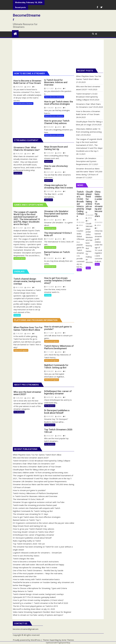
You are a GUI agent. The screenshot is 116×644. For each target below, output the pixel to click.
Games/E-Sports (20, 258)
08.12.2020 (18, 287)
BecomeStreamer (27, 17)
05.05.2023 (18, 154)
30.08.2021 (49, 371)
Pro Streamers (19, 412)
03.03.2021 (49, 416)
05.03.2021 (49, 127)
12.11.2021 (49, 88)
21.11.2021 (49, 352)
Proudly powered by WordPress (27, 640)
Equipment (18, 173)
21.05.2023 (18, 334)
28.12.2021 (18, 228)
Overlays (17, 315)
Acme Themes (68, 640)
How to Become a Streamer (23, 103)
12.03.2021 (49, 153)
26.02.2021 (49, 436)
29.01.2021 (49, 172)
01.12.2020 (49, 287)
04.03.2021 (49, 397)
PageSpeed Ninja (64, 643)
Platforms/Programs (21, 350)
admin (28, 87)
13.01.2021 (49, 191)
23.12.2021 (49, 220)
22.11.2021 (49, 333)
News (79, 270)
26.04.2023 (18, 87)
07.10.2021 (49, 239)
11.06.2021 (49, 108)
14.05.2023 (18, 398)
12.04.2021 (49, 258)
